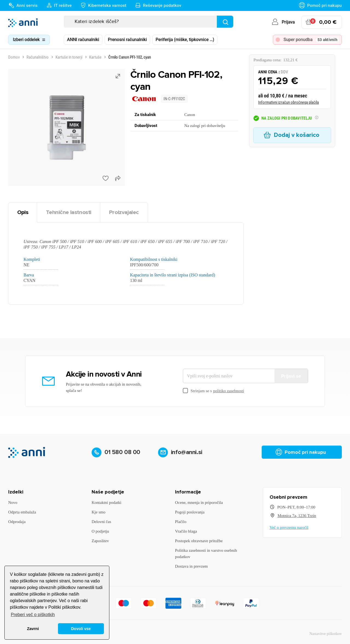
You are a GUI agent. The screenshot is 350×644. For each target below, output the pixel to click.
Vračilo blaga (186, 531)
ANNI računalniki (83, 40)
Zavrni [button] (33, 629)
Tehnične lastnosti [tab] (69, 212)
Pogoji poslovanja (190, 512)
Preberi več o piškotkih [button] (33, 615)
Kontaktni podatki (107, 503)
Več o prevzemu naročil (289, 527)
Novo (13, 503)
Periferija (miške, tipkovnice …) (185, 40)
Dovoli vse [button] (81, 629)
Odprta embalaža (22, 512)
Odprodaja (17, 522)
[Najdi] (225, 22)
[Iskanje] (148, 22)
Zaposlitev (100, 541)
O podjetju (100, 531)
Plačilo (181, 522)
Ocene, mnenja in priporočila (199, 503)
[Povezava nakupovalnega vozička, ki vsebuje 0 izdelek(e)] (322, 22)
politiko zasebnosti (229, 391)
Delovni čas (101, 522)
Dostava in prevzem (191, 566)
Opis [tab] (23, 212)
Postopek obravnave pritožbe (199, 541)
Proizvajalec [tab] (124, 212)
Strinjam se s (213, 391)
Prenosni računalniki (128, 40)
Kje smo (98, 512)
